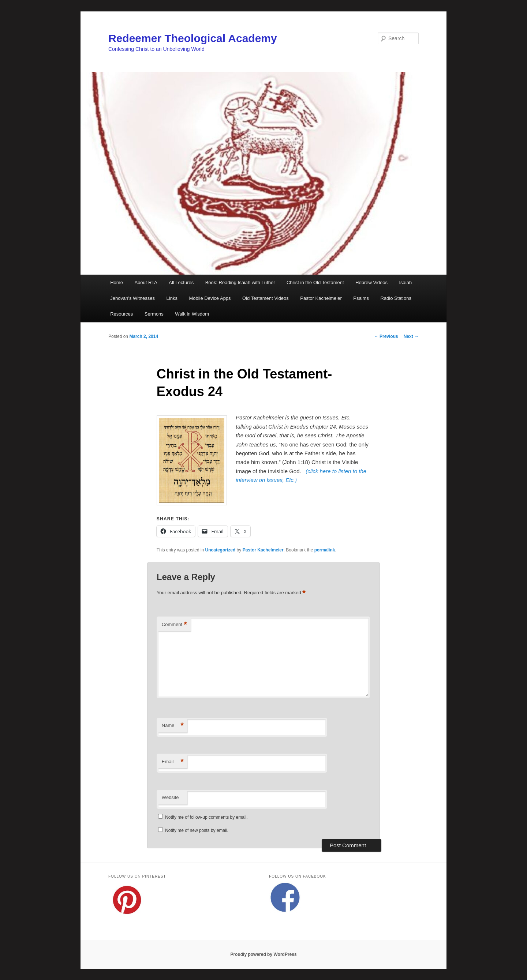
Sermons (154, 314)
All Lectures (181, 282)
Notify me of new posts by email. (197, 830)
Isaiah (405, 282)
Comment (174, 625)
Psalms (361, 298)
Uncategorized (220, 550)
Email (173, 762)
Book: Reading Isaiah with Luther (240, 282)
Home (117, 282)
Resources (122, 314)
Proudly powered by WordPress (263, 954)
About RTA (146, 282)
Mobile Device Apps (210, 298)
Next (411, 336)
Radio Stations (396, 298)
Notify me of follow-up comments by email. (206, 817)
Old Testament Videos (266, 298)
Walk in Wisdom (192, 314)
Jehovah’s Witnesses (132, 298)
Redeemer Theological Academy (193, 38)
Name (173, 726)
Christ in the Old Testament (315, 282)
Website (170, 797)
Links (172, 298)
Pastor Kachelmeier (321, 298)
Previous (386, 336)
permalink (325, 550)
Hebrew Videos (371, 282)
